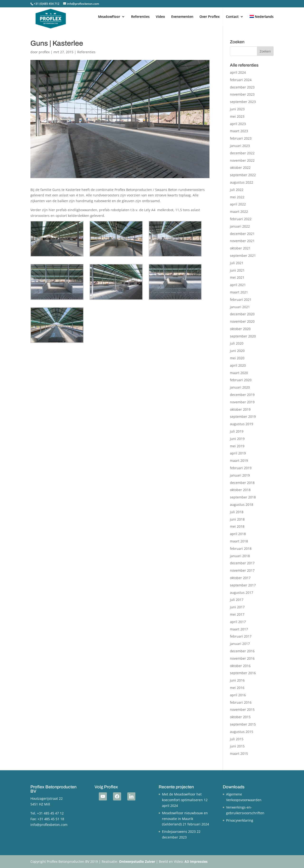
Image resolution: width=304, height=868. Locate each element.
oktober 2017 (240, 578)
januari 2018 (240, 556)
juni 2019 (237, 439)
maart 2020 (239, 373)
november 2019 (242, 402)
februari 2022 (241, 219)
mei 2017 (237, 614)
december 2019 (242, 395)
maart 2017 (239, 629)
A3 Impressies (196, 861)
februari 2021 (241, 300)
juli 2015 (237, 739)
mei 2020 (237, 358)
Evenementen (182, 17)
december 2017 (242, 563)
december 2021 (242, 234)
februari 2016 (241, 702)
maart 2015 (239, 753)
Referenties (140, 17)
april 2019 (238, 453)
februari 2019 (241, 468)
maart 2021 (239, 292)
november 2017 (242, 570)
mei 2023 (237, 116)
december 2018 (242, 483)
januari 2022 (240, 226)
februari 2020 (241, 380)
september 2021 (243, 256)
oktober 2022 (240, 168)
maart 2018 (239, 541)
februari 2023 (241, 138)
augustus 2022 (242, 182)
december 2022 (242, 153)
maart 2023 (239, 131)
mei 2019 (237, 446)
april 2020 (238, 365)
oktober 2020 (240, 329)
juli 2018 (237, 512)
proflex (44, 52)
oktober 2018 (240, 490)
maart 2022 (239, 212)
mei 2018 (237, 526)
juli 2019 (237, 431)
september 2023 (243, 102)
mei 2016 (237, 688)
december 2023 (242, 87)
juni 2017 (237, 607)
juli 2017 (237, 600)
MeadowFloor (109, 17)
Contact (232, 17)
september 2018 (243, 497)
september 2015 (243, 724)
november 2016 (242, 658)
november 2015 (242, 710)
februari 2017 (241, 636)
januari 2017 (240, 644)
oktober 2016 (240, 666)
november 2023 (242, 94)
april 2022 (238, 204)
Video (160, 17)
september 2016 (243, 673)
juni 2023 (237, 109)
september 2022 (243, 175)
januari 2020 (240, 387)
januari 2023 (240, 146)
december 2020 (242, 314)
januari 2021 (240, 307)
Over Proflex (210, 17)
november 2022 (242, 160)
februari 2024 (241, 80)
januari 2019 (240, 475)
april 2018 (238, 534)
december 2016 (242, 651)
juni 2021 (237, 270)
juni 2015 (237, 746)
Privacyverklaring (240, 820)
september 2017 (243, 585)
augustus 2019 (242, 424)
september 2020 (243, 336)
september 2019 (243, 417)
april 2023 (238, 124)
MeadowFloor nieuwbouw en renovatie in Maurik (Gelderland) (185, 819)
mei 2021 (237, 277)
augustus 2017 (242, 592)
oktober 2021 (240, 248)
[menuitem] (262, 20)
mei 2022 (237, 197)
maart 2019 (239, 461)
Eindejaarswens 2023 (179, 831)
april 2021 (238, 285)
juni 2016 (237, 680)
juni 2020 (237, 351)
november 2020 (242, 321)
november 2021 (242, 241)
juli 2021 (237, 263)
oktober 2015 (240, 717)
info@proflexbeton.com (49, 825)
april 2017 (238, 622)
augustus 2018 (242, 505)
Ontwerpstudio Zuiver (137, 861)
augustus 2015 (242, 732)
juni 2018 (237, 519)
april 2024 (238, 72)
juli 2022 (237, 190)
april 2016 (238, 695)
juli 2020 (237, 343)
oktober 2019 (240, 409)
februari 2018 (241, 549)
